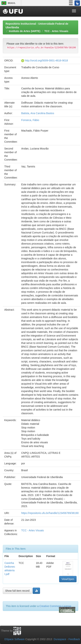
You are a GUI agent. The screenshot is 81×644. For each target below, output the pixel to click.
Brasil (8, 3)
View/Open (68, 579)
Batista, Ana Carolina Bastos (38, 113)
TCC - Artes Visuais (56, 31)
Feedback (74, 639)
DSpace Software (15, 639)
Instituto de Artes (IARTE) (25, 31)
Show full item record (17, 591)
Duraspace (60, 639)
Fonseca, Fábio (30, 120)
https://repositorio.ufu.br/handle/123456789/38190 (50, 513)
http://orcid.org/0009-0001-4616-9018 (46, 60)
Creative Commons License (55, 606)
